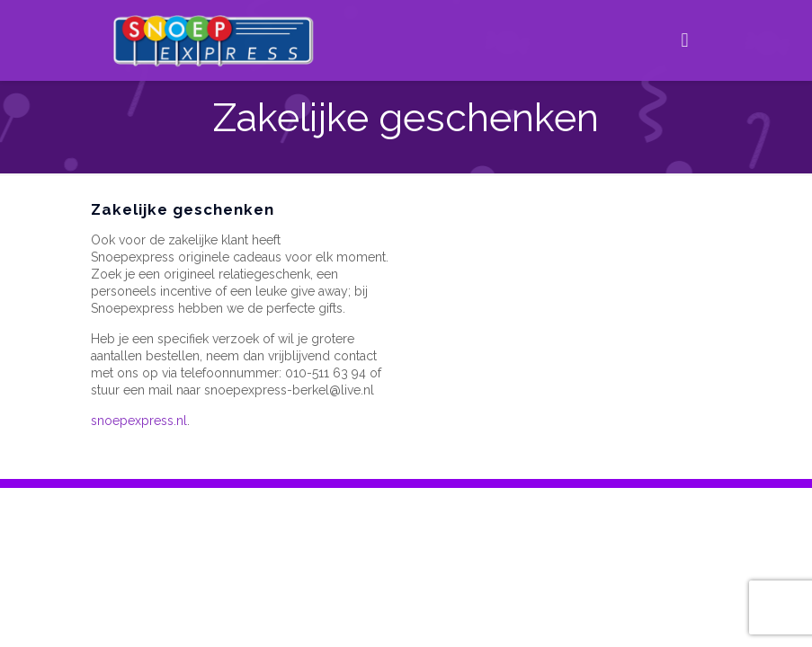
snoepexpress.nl (139, 421)
